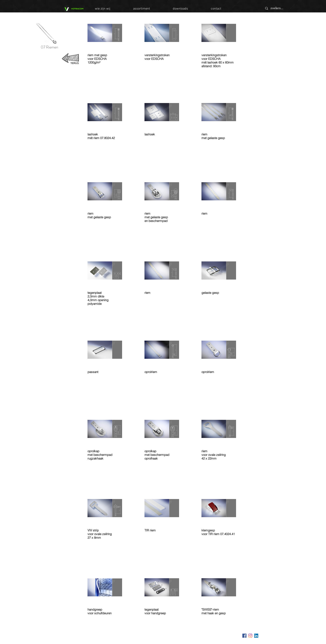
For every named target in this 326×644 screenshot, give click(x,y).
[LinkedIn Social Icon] (256, 636)
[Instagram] (250, 636)
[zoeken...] (292, 8)
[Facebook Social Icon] (244, 636)
